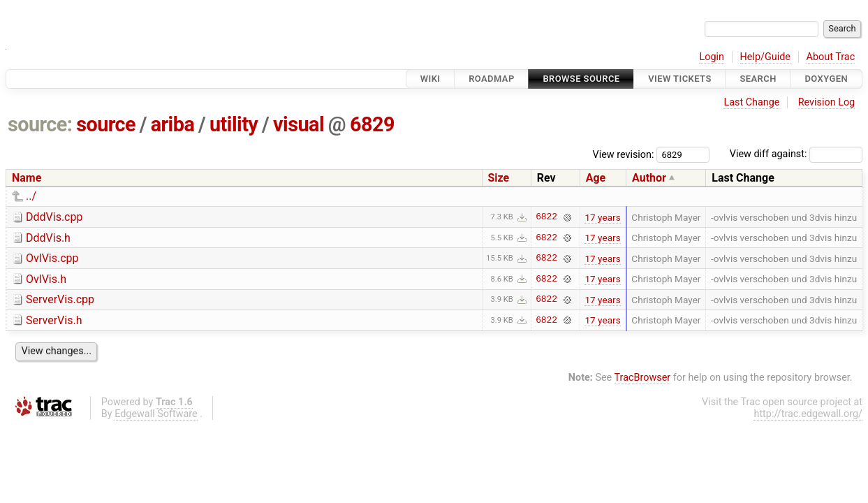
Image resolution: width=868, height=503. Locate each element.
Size (499, 178)
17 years (602, 217)
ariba (173, 124)
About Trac (831, 57)
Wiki (431, 79)
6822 (546, 217)
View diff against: (796, 154)
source (106, 124)
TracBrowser (643, 378)
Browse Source (581, 79)
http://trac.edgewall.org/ (808, 414)
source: (40, 124)
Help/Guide (765, 57)
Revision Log (827, 102)
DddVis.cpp (54, 217)
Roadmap (492, 79)
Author (649, 178)
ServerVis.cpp (60, 299)
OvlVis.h (46, 279)
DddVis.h (48, 238)
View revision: (624, 154)
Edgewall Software (156, 414)
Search (758, 79)
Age (596, 178)
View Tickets (679, 79)
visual (299, 124)
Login (712, 57)
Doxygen (826, 79)
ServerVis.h (54, 320)
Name (27, 178)
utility (234, 124)
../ (31, 196)
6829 (372, 124)
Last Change (751, 102)
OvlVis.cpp (52, 258)
